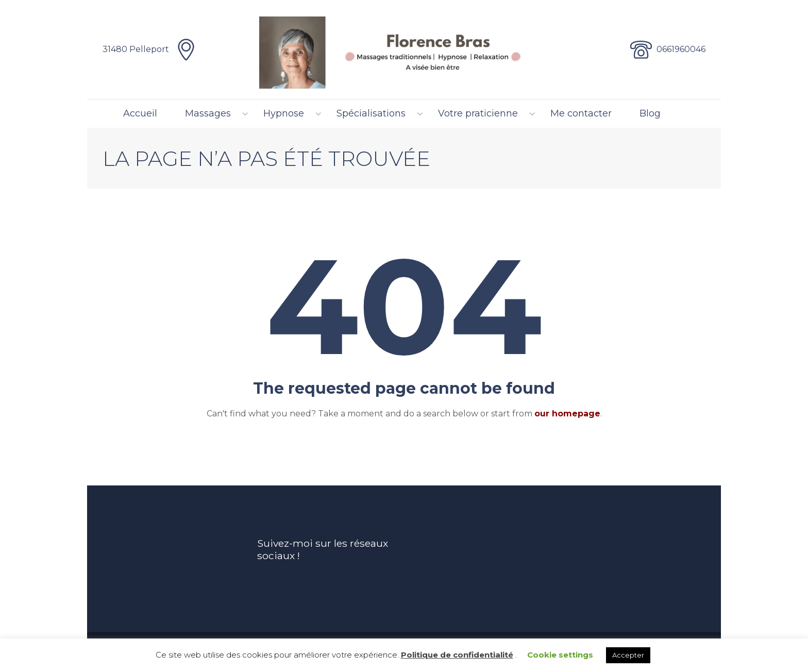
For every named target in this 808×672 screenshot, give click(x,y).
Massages (208, 113)
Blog (650, 113)
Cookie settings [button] (560, 655)
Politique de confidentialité (457, 655)
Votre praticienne (478, 113)
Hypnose (284, 113)
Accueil (140, 113)
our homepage (567, 414)
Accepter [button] (628, 655)
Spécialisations (371, 113)
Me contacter (581, 113)
